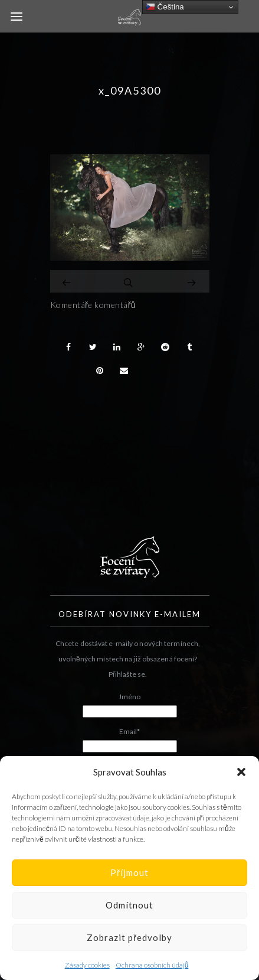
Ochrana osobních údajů (152, 965)
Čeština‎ (165, 7)
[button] (241, 772)
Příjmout (129, 872)
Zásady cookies (87, 965)
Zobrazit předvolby (129, 937)
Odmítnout (129, 905)
